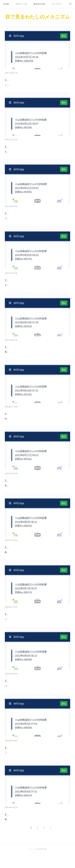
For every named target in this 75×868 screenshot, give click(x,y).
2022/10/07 (11, 80)
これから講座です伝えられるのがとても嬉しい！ (26, 629)
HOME (6, 4)
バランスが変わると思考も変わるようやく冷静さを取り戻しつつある (35, 696)
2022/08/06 (11, 691)
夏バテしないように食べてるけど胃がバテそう (25, 359)
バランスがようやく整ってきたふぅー (21, 222)
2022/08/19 (11, 354)
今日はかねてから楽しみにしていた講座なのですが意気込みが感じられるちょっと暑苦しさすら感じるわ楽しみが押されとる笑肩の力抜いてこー (37, 290)
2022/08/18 (11, 421)
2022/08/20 (11, 284)
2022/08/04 (11, 828)
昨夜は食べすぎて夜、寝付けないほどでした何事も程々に (30, 426)
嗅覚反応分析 (39, 4)
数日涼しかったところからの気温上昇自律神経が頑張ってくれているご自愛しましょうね (37, 561)
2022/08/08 (11, 554)
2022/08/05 (11, 758)
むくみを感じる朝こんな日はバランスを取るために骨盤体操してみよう (36, 155)
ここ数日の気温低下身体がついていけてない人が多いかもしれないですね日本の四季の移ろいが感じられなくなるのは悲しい (37, 87)
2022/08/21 (11, 217)
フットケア (56, 4)
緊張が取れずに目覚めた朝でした (19, 833)
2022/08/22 (11, 150)
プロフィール (21, 4)
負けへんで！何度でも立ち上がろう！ (21, 492)
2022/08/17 (11, 488)
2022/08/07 (11, 625)
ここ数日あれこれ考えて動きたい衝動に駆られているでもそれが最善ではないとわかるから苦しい (37, 765)
